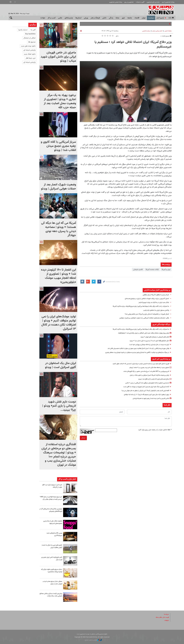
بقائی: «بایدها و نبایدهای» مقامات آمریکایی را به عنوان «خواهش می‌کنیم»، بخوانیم (142, 318)
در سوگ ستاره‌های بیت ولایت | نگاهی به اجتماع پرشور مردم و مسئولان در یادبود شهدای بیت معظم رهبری (134, 352)
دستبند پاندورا (23, 30)
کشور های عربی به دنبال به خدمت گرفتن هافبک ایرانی (53, 546)
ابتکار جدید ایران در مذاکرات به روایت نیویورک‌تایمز (152, 302)
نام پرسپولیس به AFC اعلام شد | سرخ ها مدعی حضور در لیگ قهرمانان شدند (143, 371)
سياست (151, 18)
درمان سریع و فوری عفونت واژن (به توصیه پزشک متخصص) (51, 571)
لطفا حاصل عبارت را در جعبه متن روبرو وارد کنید (155, 430)
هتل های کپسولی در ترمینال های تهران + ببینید (153, 337)
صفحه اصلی (168, 31)
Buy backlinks (30, 34)
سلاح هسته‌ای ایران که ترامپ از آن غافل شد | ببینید (152, 379)
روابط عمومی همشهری (116, 2)
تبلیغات (166, 620)
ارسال (83, 438)
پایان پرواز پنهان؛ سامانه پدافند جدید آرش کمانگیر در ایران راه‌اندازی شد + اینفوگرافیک (141, 333)
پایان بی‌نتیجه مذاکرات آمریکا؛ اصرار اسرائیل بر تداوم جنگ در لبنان (147, 375)
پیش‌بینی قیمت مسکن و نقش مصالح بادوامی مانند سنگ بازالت (51, 595)
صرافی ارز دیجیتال (30, 38)
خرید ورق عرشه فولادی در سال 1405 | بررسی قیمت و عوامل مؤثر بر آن (51, 499)
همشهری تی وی (129, 2)
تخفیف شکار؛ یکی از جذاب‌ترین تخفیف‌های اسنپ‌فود (52, 522)
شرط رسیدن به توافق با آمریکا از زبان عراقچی (154, 295)
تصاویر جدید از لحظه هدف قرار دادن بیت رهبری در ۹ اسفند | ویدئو (147, 368)
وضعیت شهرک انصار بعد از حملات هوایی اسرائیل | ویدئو (59, 187)
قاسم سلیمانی (138, 270)
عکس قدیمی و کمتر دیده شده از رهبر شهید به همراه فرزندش (149, 398)
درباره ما (166, 614)
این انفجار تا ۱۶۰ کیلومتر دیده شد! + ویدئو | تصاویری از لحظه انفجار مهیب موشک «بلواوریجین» (59, 276)
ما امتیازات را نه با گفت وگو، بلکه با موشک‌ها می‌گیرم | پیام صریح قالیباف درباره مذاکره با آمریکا (137, 306)
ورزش (86, 18)
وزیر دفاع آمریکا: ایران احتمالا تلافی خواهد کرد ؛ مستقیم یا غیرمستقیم (133, 44)
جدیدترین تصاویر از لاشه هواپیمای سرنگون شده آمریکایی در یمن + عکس (145, 383)
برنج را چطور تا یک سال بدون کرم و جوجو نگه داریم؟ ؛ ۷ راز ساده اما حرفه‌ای (144, 395)
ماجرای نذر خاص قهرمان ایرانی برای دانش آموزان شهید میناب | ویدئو (58, 57)
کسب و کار (52, 18)
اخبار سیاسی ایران (157, 31)
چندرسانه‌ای (69, 18)
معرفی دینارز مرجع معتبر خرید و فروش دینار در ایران (52, 583)
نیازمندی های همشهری (153, 2)
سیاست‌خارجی (146, 31)
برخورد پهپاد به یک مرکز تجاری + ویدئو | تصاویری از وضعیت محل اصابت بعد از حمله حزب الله (60, 101)
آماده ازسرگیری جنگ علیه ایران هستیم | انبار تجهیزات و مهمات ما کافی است (144, 387)
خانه (171, 18)
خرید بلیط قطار (31, 58)
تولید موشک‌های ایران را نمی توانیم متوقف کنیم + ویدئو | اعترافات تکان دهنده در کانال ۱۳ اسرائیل (59, 323)
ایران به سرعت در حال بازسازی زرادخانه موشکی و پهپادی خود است (147, 345)
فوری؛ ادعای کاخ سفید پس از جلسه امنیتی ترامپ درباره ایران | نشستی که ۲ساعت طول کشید (138, 364)
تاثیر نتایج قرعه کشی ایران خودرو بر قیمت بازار (51, 558)
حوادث (43, 18)
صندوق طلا (32, 42)
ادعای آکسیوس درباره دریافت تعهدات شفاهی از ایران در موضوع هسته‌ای (145, 299)
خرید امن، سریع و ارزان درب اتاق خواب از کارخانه (51, 486)
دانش (104, 18)
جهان (144, 18)
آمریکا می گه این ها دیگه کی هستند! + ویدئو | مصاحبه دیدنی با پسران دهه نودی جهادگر (59, 229)
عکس (60, 18)
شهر (123, 18)
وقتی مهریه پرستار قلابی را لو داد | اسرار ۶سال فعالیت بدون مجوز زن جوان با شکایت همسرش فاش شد (135, 348)
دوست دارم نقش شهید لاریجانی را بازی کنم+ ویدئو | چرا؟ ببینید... (59, 406)
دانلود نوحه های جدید (28, 46)
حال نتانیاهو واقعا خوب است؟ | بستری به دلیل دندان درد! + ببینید (147, 341)
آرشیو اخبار (160, 18)
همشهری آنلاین (161, 10)
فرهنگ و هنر (95, 18)
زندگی (111, 18)
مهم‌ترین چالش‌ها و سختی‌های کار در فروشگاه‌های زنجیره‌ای (51, 510)
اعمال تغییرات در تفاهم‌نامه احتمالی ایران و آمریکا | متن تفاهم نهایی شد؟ (145, 314)
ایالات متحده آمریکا (152, 270)
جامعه (130, 18)
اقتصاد (137, 18)
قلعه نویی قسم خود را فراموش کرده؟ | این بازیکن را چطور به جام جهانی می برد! (142, 391)
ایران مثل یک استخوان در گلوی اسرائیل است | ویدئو (60, 365)
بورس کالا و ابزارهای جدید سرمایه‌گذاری (54, 534)
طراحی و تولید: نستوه (93, 640)
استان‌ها (78, 18)
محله (117, 18)
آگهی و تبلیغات (140, 2)
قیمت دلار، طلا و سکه (161, 617)
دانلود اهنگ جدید (30, 54)
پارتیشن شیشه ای (30, 50)
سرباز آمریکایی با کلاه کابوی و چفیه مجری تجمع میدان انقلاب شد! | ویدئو (58, 146)
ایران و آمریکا (166, 270)
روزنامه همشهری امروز (168, 2)
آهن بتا (33, 30)
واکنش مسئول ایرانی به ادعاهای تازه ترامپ (155, 310)
